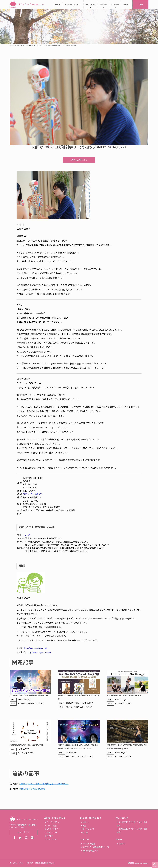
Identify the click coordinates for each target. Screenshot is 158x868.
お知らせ (127, 5)
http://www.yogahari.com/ (41, 654)
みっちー (29, 536)
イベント (19, 46)
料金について (52, 834)
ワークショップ (30, 46)
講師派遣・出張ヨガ (90, 852)
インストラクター (53, 830)
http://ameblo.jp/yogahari (37, 649)
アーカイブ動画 (89, 845)
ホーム (12, 46)
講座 (84, 827)
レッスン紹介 (52, 827)
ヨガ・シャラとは (53, 824)
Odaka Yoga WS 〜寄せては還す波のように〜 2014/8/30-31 (47, 785)
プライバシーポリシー (17, 864)
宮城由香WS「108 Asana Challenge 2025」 (127, 697)
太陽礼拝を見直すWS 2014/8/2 (34, 790)
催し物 (85, 834)
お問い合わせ (24, 834)
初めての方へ (52, 841)
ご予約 (140, 5)
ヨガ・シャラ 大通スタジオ (35, 495)
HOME (58, 5)
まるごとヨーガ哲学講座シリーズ (96, 848)
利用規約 (30, 864)
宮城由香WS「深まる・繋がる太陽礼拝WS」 (29, 746)
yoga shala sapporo (141, 864)
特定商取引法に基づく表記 (45, 864)
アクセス (50, 837)
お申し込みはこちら (79, 161)
